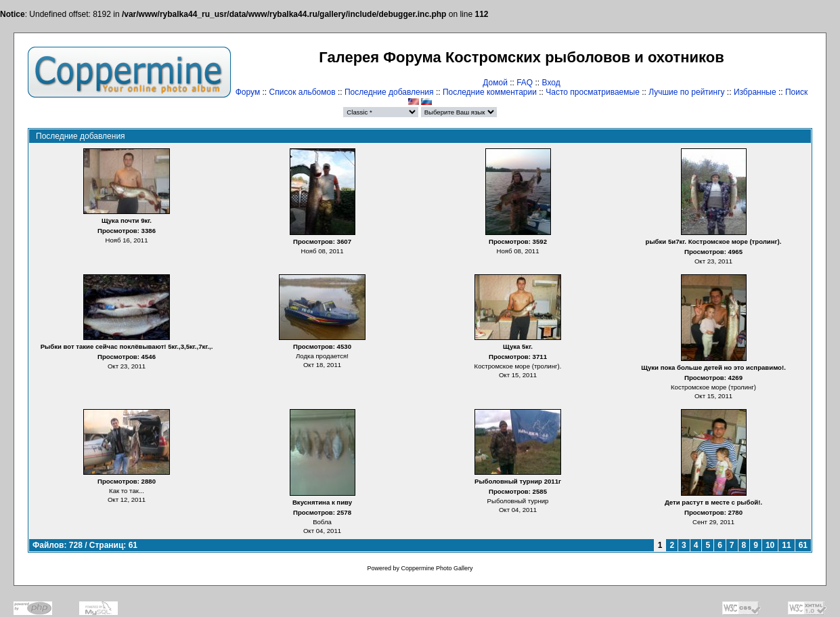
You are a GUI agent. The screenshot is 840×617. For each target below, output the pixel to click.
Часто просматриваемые (593, 92)
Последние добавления (389, 92)
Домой (495, 83)
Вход (551, 83)
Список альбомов (303, 92)
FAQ (525, 83)
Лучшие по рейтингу (686, 92)
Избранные (755, 92)
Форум (248, 92)
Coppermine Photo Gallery (437, 568)
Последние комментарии (490, 92)
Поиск (796, 92)
